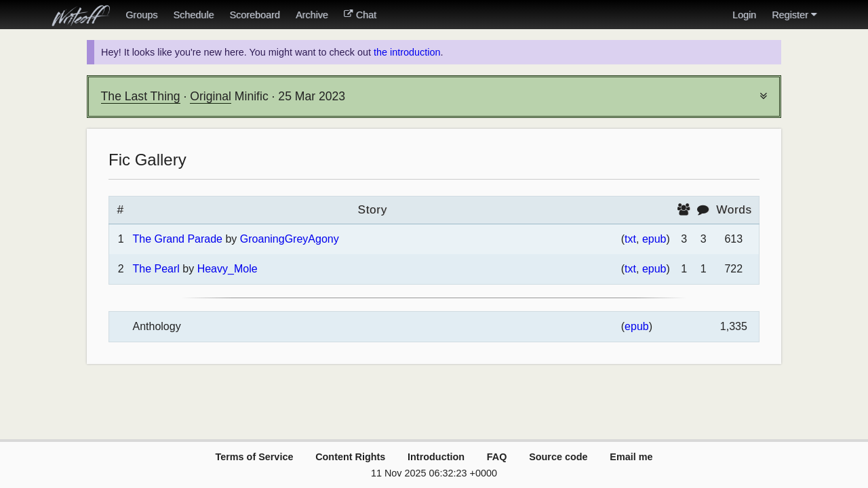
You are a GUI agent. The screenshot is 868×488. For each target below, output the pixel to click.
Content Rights (350, 457)
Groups (141, 15)
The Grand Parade (177, 239)
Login (744, 15)
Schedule (193, 15)
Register (794, 15)
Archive (312, 15)
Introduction (436, 457)
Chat (360, 15)
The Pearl (156, 269)
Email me (631, 457)
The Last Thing (141, 96)
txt (630, 239)
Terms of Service (254, 457)
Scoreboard (254, 15)
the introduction (407, 52)
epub (654, 239)
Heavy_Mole (228, 269)
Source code (558, 457)
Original (211, 96)
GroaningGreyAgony (290, 239)
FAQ (497, 457)
